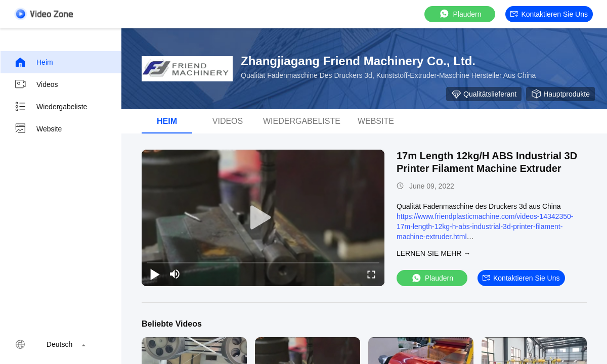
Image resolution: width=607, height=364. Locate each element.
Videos (36, 84)
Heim (34, 62)
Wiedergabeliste (51, 107)
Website (38, 129)
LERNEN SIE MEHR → (433, 253)
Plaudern (460, 14)
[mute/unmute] (175, 274)
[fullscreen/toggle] (371, 274)
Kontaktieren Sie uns (549, 14)
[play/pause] (155, 274)
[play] (263, 218)
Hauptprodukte (560, 94)
